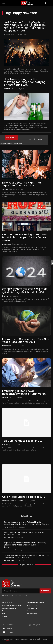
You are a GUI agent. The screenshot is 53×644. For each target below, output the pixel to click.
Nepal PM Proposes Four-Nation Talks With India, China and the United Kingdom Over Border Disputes (25, 545)
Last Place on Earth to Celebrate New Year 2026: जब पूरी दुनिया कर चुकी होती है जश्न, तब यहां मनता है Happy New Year (25, 26)
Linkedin (10, 628)
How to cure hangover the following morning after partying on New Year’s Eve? (25, 82)
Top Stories (8, 527)
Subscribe (45, 591)
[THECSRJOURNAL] (27, 3)
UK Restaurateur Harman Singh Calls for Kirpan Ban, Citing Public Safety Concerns (26, 556)
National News (9, 35)
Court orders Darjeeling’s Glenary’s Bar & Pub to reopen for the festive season (24, 237)
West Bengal (7, 244)
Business (5, 445)
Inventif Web (6, 641)
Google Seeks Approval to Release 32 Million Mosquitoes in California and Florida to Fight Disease (26, 523)
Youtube (10, 632)
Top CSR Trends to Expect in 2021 (23, 441)
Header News (8, 550)
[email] (21, 591)
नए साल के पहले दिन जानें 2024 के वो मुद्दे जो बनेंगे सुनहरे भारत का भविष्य (24, 291)
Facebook (10, 625)
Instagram (36, 625)
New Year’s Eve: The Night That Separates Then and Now (22, 184)
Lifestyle (7, 89)
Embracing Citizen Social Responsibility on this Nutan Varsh (24, 392)
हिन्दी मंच (5, 296)
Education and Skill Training (12, 501)
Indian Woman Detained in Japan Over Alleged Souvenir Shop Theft (24, 533)
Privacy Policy (24, 595)
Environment (7, 346)
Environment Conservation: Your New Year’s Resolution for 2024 (26, 341)
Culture (5, 398)
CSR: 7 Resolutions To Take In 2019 (24, 497)
